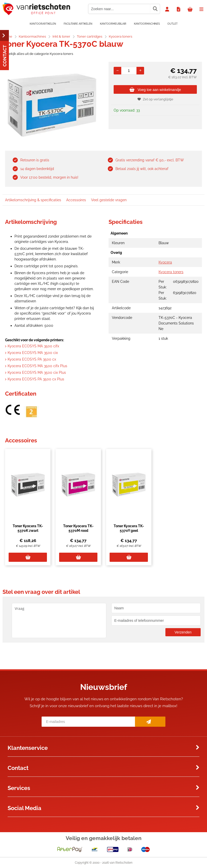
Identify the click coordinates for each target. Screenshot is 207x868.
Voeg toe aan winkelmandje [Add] (155, 90)
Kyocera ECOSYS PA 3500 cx (32, 359)
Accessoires (76, 200)
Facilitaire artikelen (78, 24)
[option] (52, 105)
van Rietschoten (121, 863)
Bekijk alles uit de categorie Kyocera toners (38, 54)
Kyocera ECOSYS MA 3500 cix (33, 353)
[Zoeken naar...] (155, 9)
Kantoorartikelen (43, 24)
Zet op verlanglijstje (155, 99)
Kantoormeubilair (113, 24)
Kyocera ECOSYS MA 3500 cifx (33, 346)
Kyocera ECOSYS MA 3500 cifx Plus (37, 366)
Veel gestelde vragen (109, 200)
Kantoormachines (147, 24)
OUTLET (172, 24)
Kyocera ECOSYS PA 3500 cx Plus (36, 379)
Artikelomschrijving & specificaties (33, 200)
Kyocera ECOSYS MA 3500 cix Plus (37, 373)
